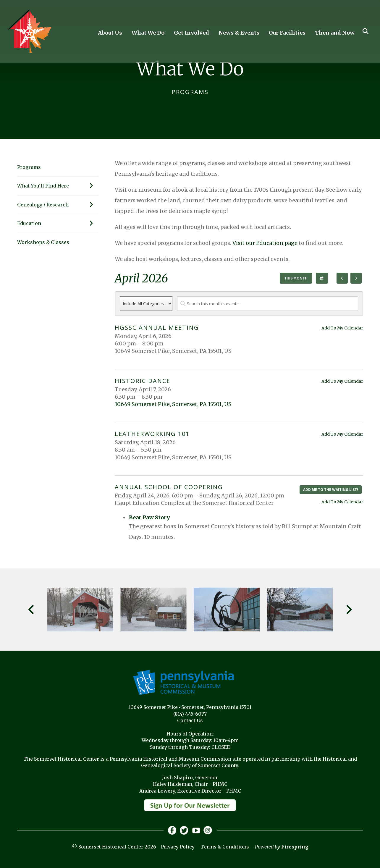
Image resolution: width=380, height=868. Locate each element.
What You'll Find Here (58, 186)
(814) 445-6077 (190, 714)
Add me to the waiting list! (331, 490)
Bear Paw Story (149, 517)
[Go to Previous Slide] (31, 610)
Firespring (295, 847)
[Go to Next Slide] (349, 610)
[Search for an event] (268, 304)
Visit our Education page (265, 243)
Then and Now (335, 33)
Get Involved (191, 33)
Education (58, 223)
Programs (29, 167)
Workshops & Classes (43, 242)
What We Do (148, 33)
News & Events (239, 33)
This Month (296, 278)
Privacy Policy (178, 847)
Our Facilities (287, 33)
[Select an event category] (146, 304)
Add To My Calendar (342, 328)
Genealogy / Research (58, 205)
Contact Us (190, 720)
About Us (110, 33)
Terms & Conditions (225, 847)
